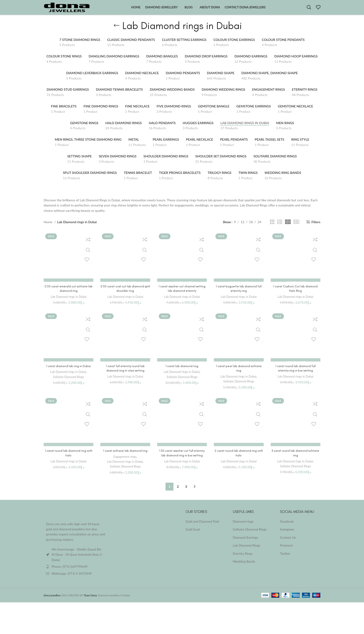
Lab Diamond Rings (247, 552)
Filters (316, 228)
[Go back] (117, 32)
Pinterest (286, 552)
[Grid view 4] (280, 228)
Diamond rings (243, 527)
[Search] (309, 10)
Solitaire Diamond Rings (69, 383)
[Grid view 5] (288, 228)
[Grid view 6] (296, 228)
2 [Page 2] (178, 493)
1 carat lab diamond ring (182, 372)
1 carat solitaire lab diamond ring (125, 457)
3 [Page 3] (186, 493)
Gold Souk (193, 535)
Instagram (287, 535)
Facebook (287, 527)
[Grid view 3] (272, 228)
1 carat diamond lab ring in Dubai (68, 372)
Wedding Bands (244, 568)
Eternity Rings (243, 559)
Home (48, 228)
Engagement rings (125, 463)
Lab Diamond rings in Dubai (69, 303)
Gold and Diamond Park (202, 527)
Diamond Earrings (245, 543)
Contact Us (288, 543)
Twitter (285, 559)
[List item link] (76, 573)
